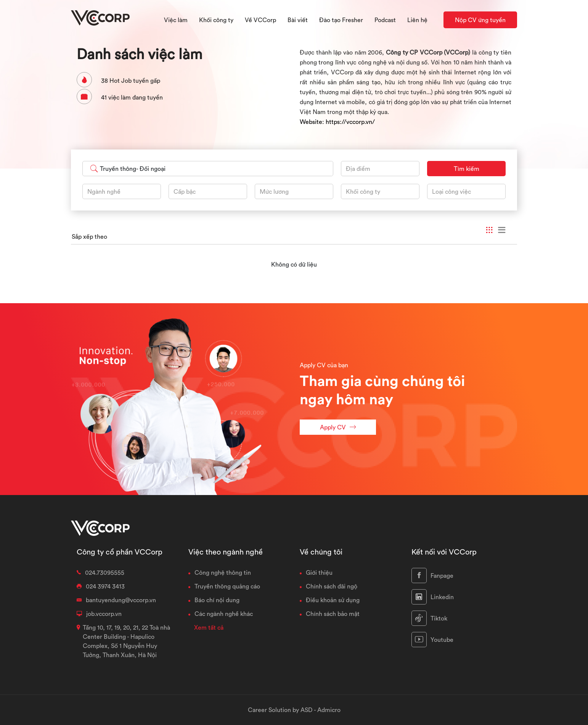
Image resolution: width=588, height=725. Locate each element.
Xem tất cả (209, 627)
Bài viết (298, 20)
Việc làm (176, 20)
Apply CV (338, 427)
